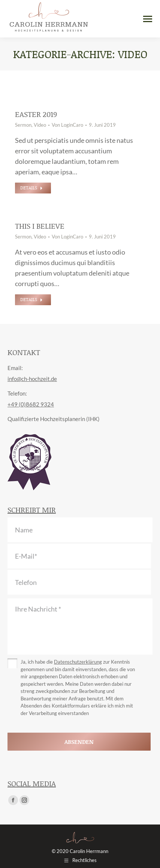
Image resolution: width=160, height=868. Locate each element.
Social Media (32, 783)
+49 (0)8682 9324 (31, 404)
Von (67, 125)
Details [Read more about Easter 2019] (31, 188)
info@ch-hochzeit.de (32, 379)
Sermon (23, 125)
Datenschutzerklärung (78, 662)
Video (40, 125)
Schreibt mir (32, 510)
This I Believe (40, 226)
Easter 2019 (36, 114)
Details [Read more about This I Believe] (31, 299)
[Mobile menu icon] (148, 19)
